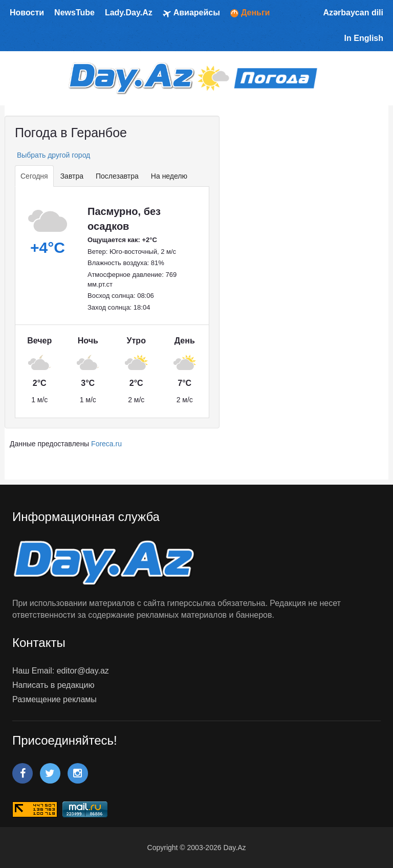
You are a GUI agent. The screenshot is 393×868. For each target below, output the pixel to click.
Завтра (72, 176)
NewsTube (74, 13)
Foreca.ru (106, 444)
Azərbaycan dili (353, 13)
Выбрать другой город (52, 155)
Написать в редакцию (53, 685)
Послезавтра (117, 176)
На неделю (169, 176)
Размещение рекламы (54, 699)
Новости (27, 13)
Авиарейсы (191, 13)
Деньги (250, 13)
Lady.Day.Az (129, 13)
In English (364, 38)
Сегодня (34, 176)
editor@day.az (83, 671)
